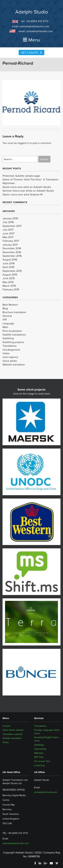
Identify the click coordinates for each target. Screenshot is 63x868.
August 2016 (10, 259)
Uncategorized (11, 350)
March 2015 (9, 286)
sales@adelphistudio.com (35, 26)
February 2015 (11, 289)
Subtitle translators (12, 738)
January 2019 (10, 218)
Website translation (14, 364)
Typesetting (40, 749)
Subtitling (8, 338)
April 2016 (8, 267)
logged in (23, 143)
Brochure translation (14, 312)
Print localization (12, 331)
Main (5, 327)
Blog (5, 308)
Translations (9, 346)
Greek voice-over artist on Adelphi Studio (27, 187)
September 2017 (12, 226)
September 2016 (12, 256)
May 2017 (8, 237)
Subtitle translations (14, 335)
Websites (39, 753)
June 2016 (9, 263)
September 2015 (12, 271)
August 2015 (10, 275)
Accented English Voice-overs (47, 739)
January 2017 (10, 245)
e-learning (39, 765)
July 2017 (8, 230)
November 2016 (12, 252)
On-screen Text (42, 761)
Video (6, 353)
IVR (5, 319)
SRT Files (39, 757)
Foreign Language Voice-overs (47, 732)
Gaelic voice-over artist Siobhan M (23, 194)
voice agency (10, 357)
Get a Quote (32, 52)
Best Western (10, 305)
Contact (6, 726)
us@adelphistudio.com (39, 31)
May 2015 (8, 282)
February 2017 (11, 241)
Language (8, 323)
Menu (32, 40)
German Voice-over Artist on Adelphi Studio (28, 191)
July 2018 (8, 222)
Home (6, 742)
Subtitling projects (13, 342)
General (7, 316)
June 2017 (8, 233)
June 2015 (9, 278)
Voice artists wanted (13, 730)
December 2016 (12, 248)
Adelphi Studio (32, 12)
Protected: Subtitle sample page (21, 176)
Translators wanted (12, 734)
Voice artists (10, 361)
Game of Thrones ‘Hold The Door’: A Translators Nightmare (30, 181)
